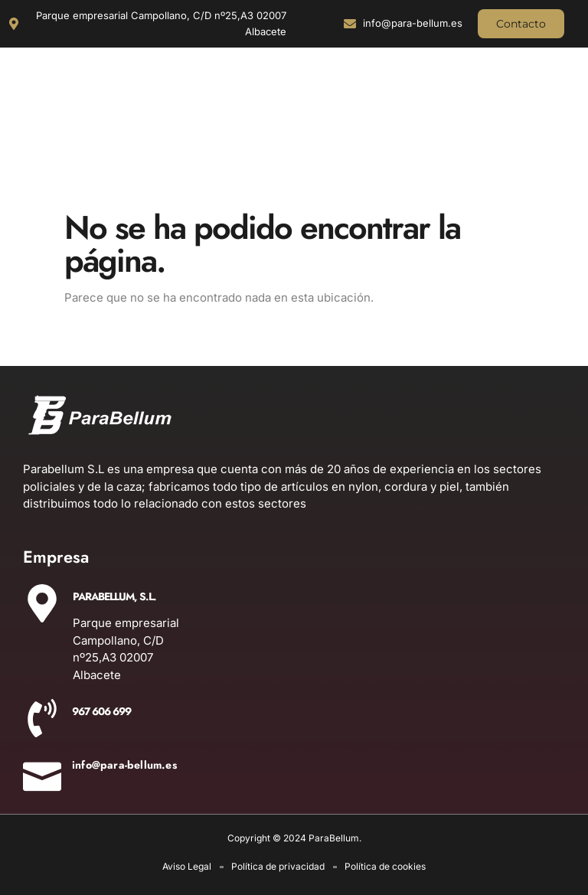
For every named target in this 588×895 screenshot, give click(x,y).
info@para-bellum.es (124, 765)
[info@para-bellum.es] (42, 772)
